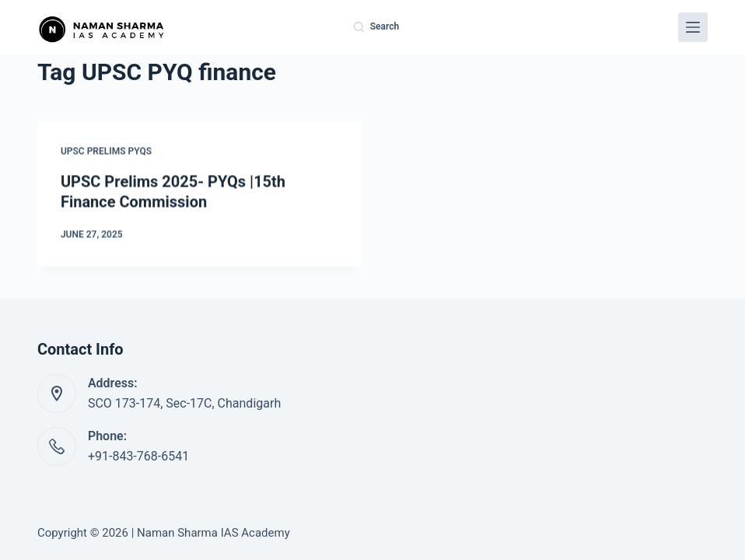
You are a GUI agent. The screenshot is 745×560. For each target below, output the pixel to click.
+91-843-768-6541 (138, 456)
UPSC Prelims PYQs (106, 152)
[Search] (376, 27)
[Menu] (693, 27)
